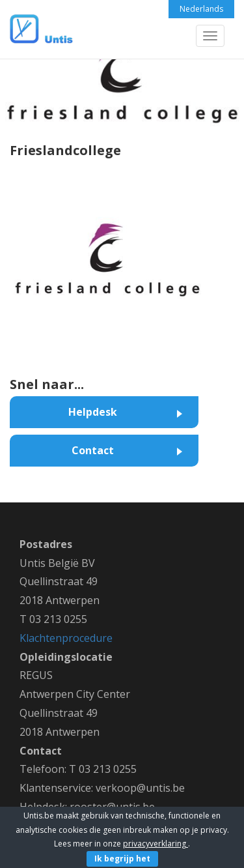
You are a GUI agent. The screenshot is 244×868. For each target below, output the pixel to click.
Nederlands (201, 9)
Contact (93, 450)
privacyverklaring (156, 844)
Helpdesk (93, 412)
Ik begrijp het (122, 859)
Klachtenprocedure (66, 638)
